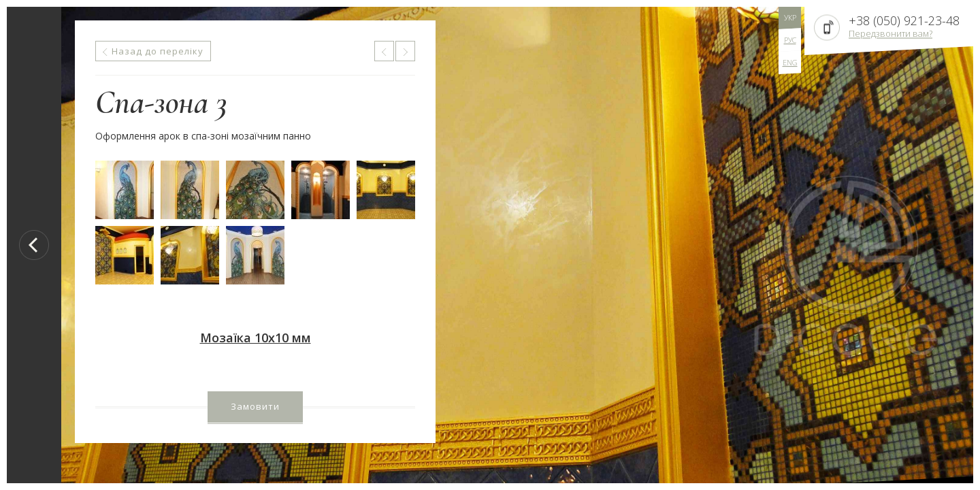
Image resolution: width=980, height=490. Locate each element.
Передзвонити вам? (891, 33)
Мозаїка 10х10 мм (256, 338)
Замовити (255, 406)
